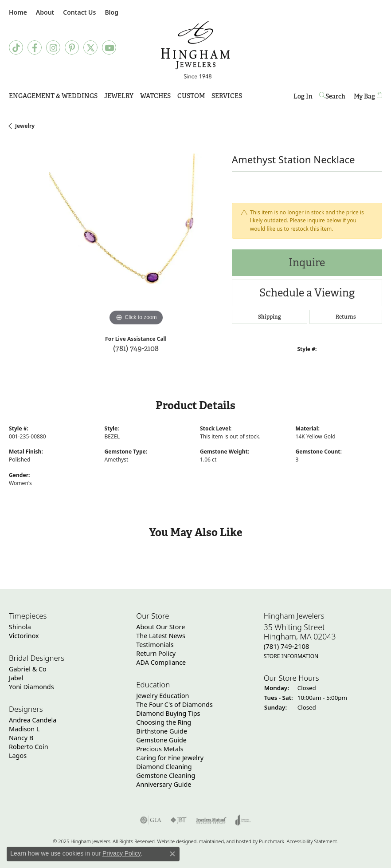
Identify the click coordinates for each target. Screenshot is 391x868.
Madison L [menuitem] (24, 729)
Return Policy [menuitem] (156, 653)
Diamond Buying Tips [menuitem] (168, 713)
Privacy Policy (121, 853)
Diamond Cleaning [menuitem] (164, 767)
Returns (346, 317)
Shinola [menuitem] (20, 627)
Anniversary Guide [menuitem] (164, 784)
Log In (303, 98)
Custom (191, 96)
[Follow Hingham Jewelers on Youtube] (109, 47)
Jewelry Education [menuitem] (162, 696)
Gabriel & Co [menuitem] (28, 669)
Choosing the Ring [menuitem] (164, 722)
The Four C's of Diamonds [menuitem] (174, 704)
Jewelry (119, 96)
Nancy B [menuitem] (21, 738)
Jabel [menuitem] (16, 678)
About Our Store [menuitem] (160, 627)
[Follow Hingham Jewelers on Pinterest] (72, 47)
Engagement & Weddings (53, 96)
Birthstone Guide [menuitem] (162, 731)
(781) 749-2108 (136, 348)
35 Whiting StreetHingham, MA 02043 (300, 641)
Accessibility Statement (312, 841)
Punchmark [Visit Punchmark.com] (272, 841)
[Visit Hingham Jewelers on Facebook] (35, 47)
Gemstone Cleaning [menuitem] (166, 775)
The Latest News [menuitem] (160, 636)
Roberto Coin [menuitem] (29, 747)
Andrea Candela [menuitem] (33, 720)
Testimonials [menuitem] (155, 645)
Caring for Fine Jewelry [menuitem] (170, 758)
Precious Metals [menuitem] (160, 749)
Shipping (270, 317)
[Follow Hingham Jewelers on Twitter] (90, 47)
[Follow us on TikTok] (16, 47)
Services (227, 96)
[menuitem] (151, 820)
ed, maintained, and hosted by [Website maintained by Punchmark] (225, 841)
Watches (155, 96)
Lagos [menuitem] (18, 756)
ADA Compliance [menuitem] (161, 662)
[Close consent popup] (172, 854)
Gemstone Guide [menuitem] (161, 740)
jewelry (25, 126)
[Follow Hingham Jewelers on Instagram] (53, 47)
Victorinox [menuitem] (24, 636)
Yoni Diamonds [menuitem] (31, 687)
